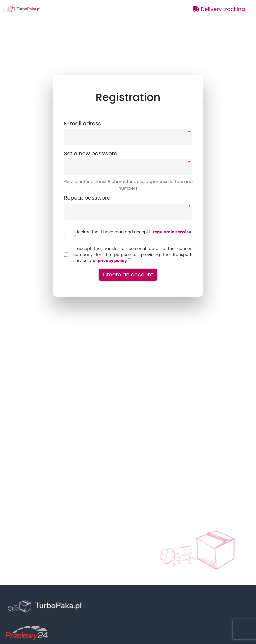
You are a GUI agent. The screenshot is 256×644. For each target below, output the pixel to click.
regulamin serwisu (172, 232)
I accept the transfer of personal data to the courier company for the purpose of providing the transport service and (132, 255)
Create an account (128, 275)
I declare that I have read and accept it (132, 234)
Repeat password (87, 198)
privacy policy (112, 261)
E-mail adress (82, 124)
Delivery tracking (219, 9)
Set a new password (91, 154)
